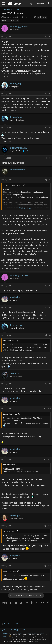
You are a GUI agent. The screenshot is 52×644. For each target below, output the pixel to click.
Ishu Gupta (15, 515)
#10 (49, 409)
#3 (50, 127)
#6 (50, 286)
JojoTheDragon (17, 170)
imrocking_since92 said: (13, 185)
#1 (50, 37)
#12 (49, 526)
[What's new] (49, 3)
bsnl (39, 17)
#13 (49, 566)
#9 (50, 384)
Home (4, 636)
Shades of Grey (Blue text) (14, 630)
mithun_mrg (15, 84)
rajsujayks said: (9, 341)
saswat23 (14, 373)
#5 (50, 180)
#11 (49, 460)
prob (4, 20)
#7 (50, 308)
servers (11, 20)
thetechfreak (16, 117)
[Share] (46, 37)
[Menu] (4, 3)
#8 (50, 335)
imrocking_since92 (11, 17)
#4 (50, 158)
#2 (50, 94)
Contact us (6, 634)
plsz (45, 17)
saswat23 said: (9, 465)
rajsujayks (14, 297)
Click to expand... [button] (26, 208)
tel (17, 20)
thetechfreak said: (10, 414)
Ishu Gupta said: (10, 571)
